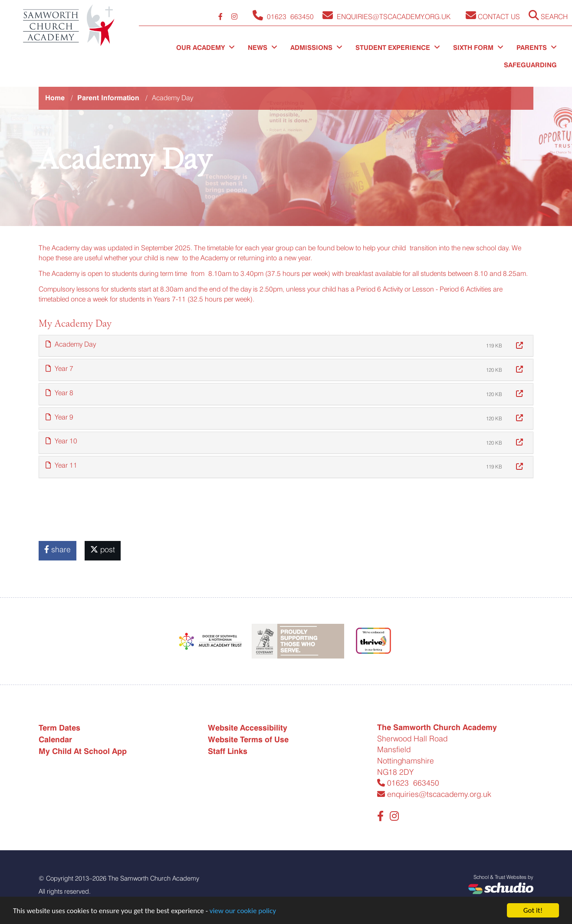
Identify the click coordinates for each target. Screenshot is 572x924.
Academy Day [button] (71, 344)
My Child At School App (83, 751)
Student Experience (398, 48)
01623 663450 (408, 783)
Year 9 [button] (59, 417)
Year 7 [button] (59, 369)
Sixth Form (478, 48)
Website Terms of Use (248, 739)
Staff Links (228, 751)
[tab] (286, 346)
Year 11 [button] (61, 465)
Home (55, 98)
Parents (537, 48)
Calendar (55, 739)
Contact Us (493, 15)
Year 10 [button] (61, 441)
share (58, 549)
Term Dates (59, 728)
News (263, 48)
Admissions (316, 48)
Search (548, 15)
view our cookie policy (243, 911)
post (103, 549)
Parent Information (108, 98)
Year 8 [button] (59, 393)
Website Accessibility (248, 728)
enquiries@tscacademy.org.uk (434, 794)
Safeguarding (530, 65)
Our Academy (205, 48)
